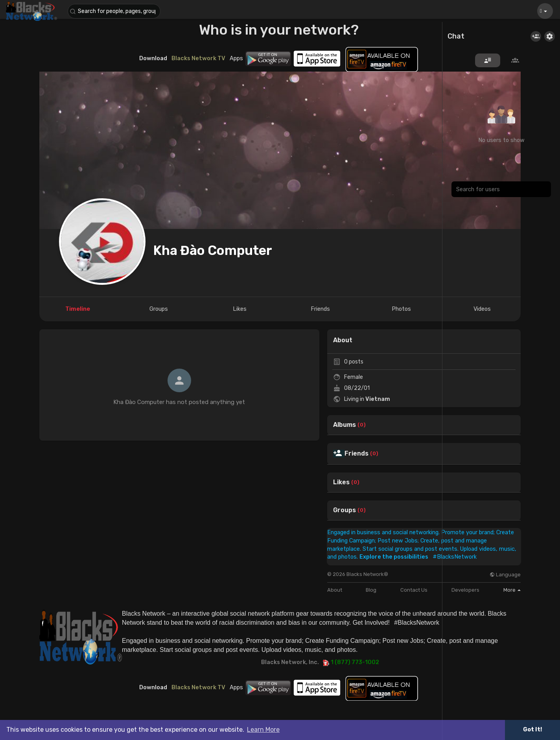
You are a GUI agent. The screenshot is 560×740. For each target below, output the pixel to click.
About (335, 590)
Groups (344, 510)
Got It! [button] (532, 730)
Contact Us (414, 590)
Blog (371, 590)
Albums (344, 425)
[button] (115, 11)
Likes (341, 482)
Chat (456, 37)
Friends (356, 454)
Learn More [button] (263, 730)
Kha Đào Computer (213, 250)
